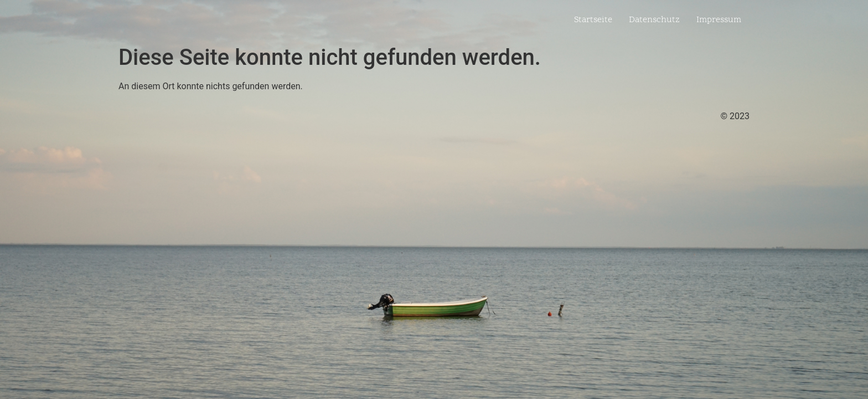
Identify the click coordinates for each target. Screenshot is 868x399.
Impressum (719, 20)
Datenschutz (654, 20)
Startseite (593, 20)
